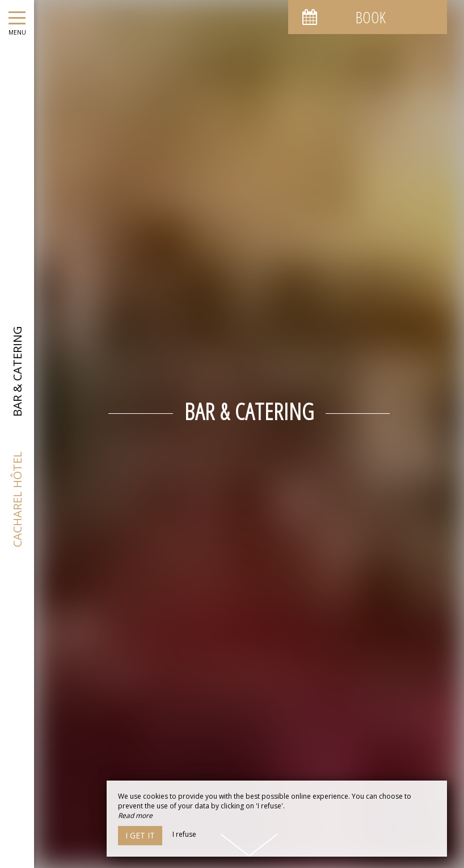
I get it (140, 835)
